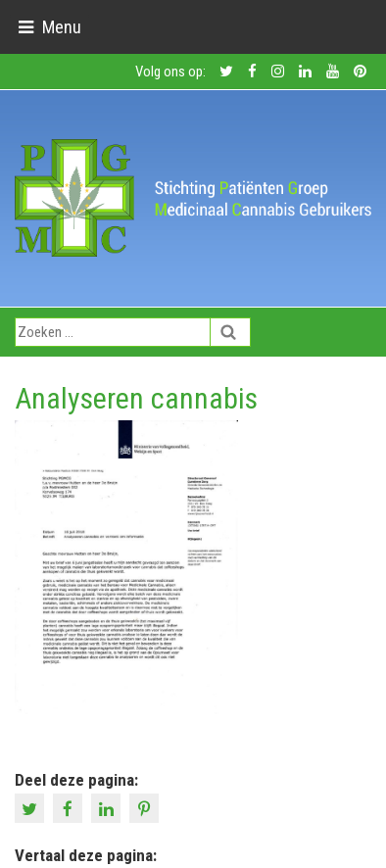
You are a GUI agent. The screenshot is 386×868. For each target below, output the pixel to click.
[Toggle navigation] (49, 27)
